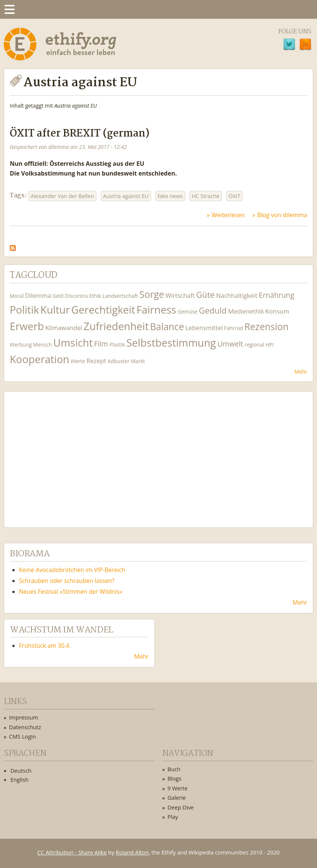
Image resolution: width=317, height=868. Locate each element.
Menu (9, 9)
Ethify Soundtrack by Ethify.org (66, 454)
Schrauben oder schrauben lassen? (67, 581)
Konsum (277, 311)
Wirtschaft (180, 295)
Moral (17, 296)
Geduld (213, 310)
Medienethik (246, 311)
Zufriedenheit (116, 326)
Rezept (96, 361)
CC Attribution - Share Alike (72, 852)
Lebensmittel (204, 328)
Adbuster (119, 361)
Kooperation (40, 359)
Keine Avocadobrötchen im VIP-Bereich (72, 570)
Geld (58, 296)
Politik (24, 310)
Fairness (156, 310)
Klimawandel (64, 328)
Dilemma (38, 295)
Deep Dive (181, 807)
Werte (78, 361)
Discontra (76, 296)
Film (101, 344)
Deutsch (21, 770)
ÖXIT (234, 196)
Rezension (266, 327)
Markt (138, 361)
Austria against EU (126, 196)
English (20, 779)
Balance (167, 327)
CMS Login (22, 736)
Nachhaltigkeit (237, 295)
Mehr (301, 372)
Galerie (177, 797)
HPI (269, 345)
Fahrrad (233, 328)
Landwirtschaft (120, 296)
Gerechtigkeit (103, 310)
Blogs (174, 778)
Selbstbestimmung (171, 343)
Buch (174, 769)
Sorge (152, 294)
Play (173, 817)
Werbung (21, 345)
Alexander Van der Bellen (62, 196)
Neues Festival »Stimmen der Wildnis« (71, 592)
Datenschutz (25, 727)
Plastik (117, 345)
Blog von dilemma (282, 215)
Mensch (42, 345)
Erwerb (27, 326)
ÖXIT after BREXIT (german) (80, 134)
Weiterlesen (228, 215)
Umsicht (73, 343)
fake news (170, 196)
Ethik (95, 296)
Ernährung (276, 295)
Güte (206, 294)
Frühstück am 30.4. (45, 646)
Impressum (24, 717)
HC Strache (206, 196)
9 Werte (178, 788)
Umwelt (230, 344)
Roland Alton (132, 852)
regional (254, 345)
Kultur (55, 310)
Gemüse (188, 312)
